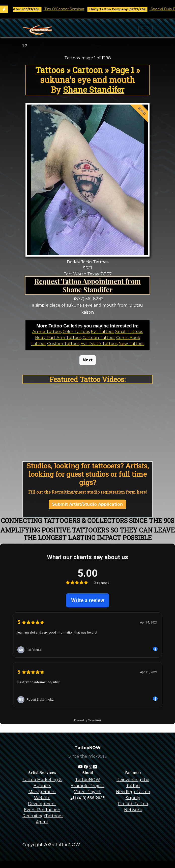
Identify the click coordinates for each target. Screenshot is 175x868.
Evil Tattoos (103, 332)
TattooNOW (88, 780)
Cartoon (88, 70)
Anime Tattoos (47, 332)
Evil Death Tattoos (99, 344)
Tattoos (50, 70)
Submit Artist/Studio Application (87, 504)
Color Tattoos (76, 332)
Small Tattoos (129, 332)
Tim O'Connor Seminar (73, 9)
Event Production (42, 810)
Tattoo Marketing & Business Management (42, 786)
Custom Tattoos (63, 344)
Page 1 (122, 70)
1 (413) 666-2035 (87, 798)
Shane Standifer (94, 90)
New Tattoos (131, 344)
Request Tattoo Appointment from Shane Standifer (87, 285)
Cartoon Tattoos (99, 338)
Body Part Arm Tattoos (58, 338)
